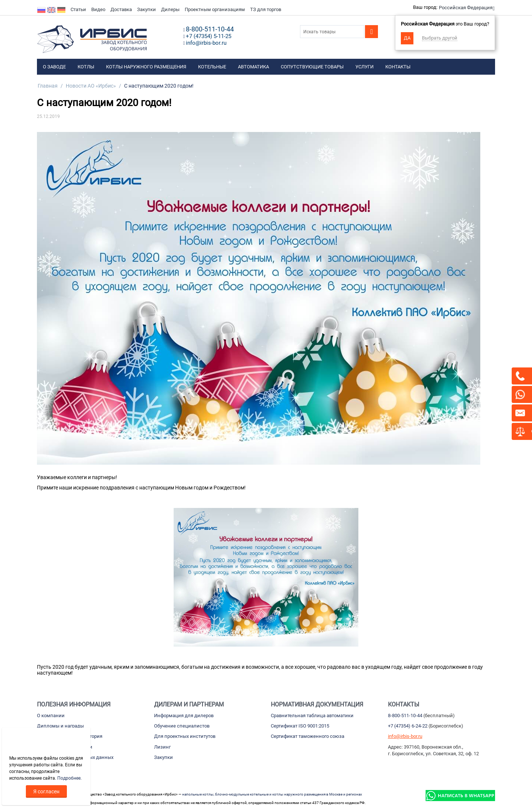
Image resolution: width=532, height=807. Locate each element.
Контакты (398, 67)
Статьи (78, 9)
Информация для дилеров (184, 716)
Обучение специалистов (182, 726)
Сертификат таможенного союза (308, 736)
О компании (51, 716)
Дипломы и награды (60, 726)
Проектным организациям (215, 9)
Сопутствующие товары (312, 67)
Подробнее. (69, 778)
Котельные (212, 67)
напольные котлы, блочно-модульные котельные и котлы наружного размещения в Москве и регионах (272, 794)
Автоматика (253, 67)
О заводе (54, 67)
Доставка (121, 9)
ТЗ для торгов (266, 9)
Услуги (364, 67)
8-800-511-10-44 (405, 716)
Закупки (146, 9)
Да (407, 38)
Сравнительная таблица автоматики (312, 716)
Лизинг (162, 747)
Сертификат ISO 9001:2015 (300, 726)
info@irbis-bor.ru (405, 736)
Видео (98, 9)
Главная (48, 86)
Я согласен (46, 791)
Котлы (86, 67)
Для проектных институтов (185, 736)
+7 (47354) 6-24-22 (408, 726)
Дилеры (170, 9)
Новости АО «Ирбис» (91, 86)
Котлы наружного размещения (146, 67)
